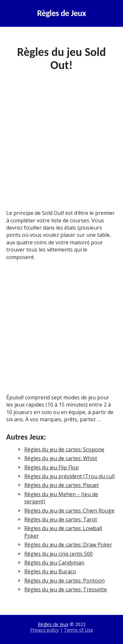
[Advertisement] (61, 145)
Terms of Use (79, 630)
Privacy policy (44, 630)
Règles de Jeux (61, 13)
